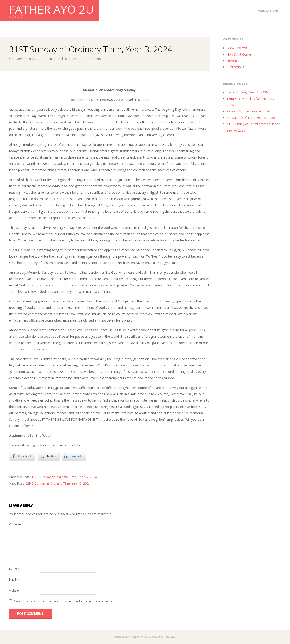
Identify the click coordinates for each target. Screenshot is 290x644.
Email (14, 579)
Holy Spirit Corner (239, 54)
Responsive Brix (140, 637)
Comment (17, 524)
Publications (268, 11)
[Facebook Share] (22, 456)
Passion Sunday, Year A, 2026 (248, 111)
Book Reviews (237, 48)
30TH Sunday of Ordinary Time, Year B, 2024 (64, 477)
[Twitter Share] (48, 456)
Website (14, 591)
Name (14, 569)
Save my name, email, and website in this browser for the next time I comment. (65, 601)
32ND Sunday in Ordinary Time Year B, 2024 (58, 483)
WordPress (170, 637)
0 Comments (91, 59)
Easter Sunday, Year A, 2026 (247, 92)
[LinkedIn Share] (74, 456)
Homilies (60, 59)
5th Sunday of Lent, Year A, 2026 (251, 118)
